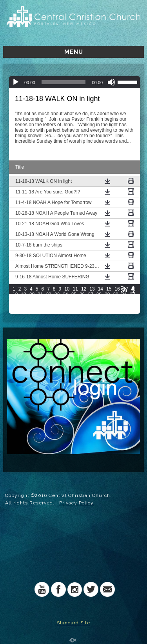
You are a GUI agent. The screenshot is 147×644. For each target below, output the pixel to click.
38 (57, 300)
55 (74, 305)
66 (40, 311)
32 (132, 294)
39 (65, 300)
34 (23, 300)
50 (32, 305)
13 (92, 289)
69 (65, 311)
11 (75, 289)
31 (124, 294)
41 (82, 300)
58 (99, 305)
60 (115, 305)
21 (40, 294)
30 (115, 294)
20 (32, 294)
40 (74, 300)
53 (57, 305)
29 (107, 294)
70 (74, 311)
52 (48, 305)
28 (99, 294)
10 (67, 289)
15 (109, 289)
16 (117, 289)
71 (82, 311)
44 (107, 300)
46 (124, 300)
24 (65, 294)
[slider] (64, 82)
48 (15, 305)
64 (23, 311)
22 (48, 294)
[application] (74, 82)
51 (40, 305)
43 (99, 300)
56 (82, 305)
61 (124, 305)
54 (65, 305)
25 (74, 294)
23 (57, 294)
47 (132, 300)
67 (48, 311)
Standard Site (73, 623)
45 (115, 300)
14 (101, 289)
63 (15, 311)
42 (90, 300)
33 (15, 300)
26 (82, 294)
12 (84, 289)
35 (32, 300)
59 (107, 305)
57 (90, 305)
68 (57, 311)
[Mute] (111, 82)
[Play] (16, 82)
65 (32, 311)
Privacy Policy (76, 503)
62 (132, 305)
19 (23, 294)
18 (15, 294)
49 (23, 305)
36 (40, 300)
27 (90, 294)
